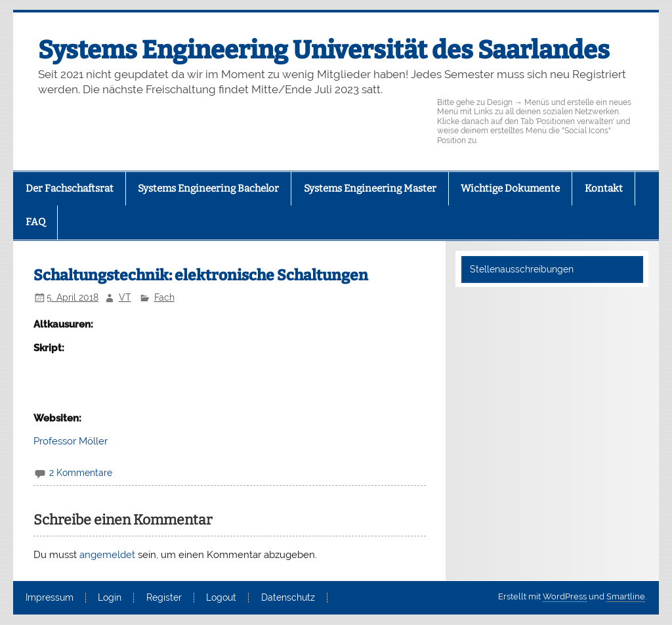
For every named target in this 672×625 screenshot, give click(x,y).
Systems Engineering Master (370, 188)
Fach (164, 297)
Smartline (626, 596)
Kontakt (604, 188)
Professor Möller (71, 441)
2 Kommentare (81, 473)
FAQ (35, 222)
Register (164, 598)
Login (110, 598)
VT (125, 297)
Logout (221, 598)
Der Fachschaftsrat (70, 188)
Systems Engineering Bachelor (208, 188)
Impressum (50, 598)
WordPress (565, 596)
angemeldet (107, 555)
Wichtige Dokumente (510, 188)
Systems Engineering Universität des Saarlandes (324, 50)
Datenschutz (288, 598)
